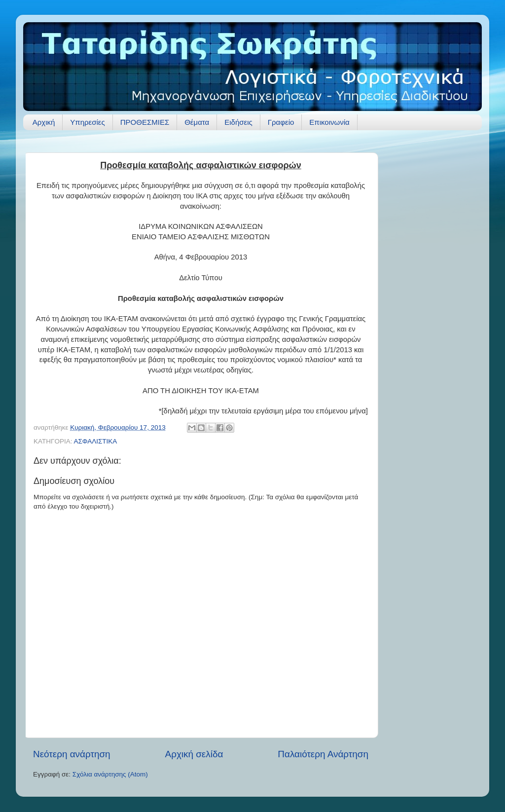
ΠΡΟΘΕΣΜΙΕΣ (145, 122)
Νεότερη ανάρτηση (72, 754)
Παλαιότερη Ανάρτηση (323, 754)
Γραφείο (281, 122)
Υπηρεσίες (87, 122)
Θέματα (197, 122)
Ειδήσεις (238, 122)
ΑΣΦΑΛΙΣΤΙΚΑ (95, 441)
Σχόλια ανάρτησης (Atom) (110, 774)
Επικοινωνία (329, 122)
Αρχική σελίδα (194, 754)
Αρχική (44, 122)
